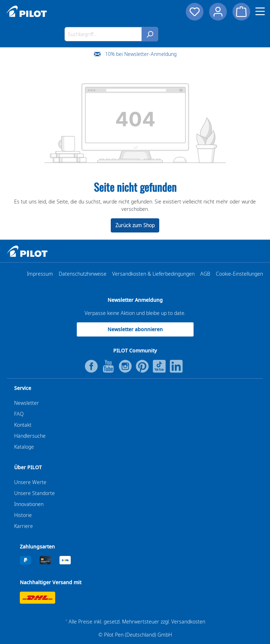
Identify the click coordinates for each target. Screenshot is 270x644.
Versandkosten (188, 622)
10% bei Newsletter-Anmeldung (141, 54)
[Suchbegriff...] (103, 34)
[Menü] (260, 11)
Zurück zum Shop (135, 225)
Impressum (40, 274)
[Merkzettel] (195, 12)
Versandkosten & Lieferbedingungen (153, 274)
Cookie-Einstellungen (239, 274)
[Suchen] (150, 34)
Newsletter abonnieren (135, 329)
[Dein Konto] (218, 12)
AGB (205, 274)
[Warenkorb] (241, 12)
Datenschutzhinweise (83, 274)
